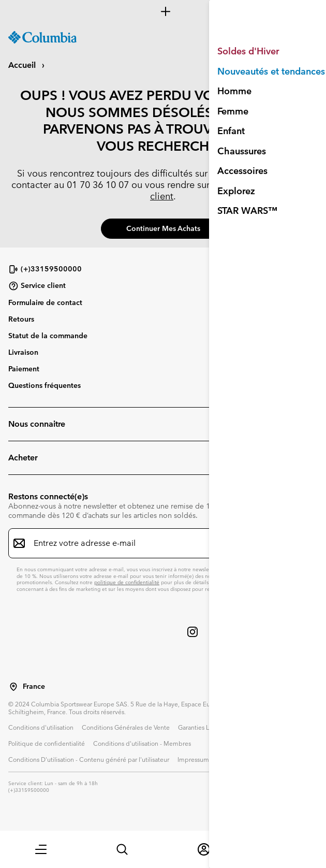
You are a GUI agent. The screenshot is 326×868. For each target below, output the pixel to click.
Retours (21, 319)
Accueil (23, 65)
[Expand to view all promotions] (163, 11)
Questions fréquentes (45, 385)
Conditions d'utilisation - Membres (142, 743)
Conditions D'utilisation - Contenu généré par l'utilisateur (89, 759)
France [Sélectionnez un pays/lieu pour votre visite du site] (34, 686)
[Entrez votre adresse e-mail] (157, 543)
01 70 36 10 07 (98, 185)
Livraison (23, 352)
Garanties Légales (203, 727)
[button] (41, 849)
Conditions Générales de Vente (126, 727)
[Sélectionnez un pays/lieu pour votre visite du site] (13, 687)
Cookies (229, 759)
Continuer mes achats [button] (163, 228)
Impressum (193, 759)
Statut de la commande (48, 336)
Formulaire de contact (45, 302)
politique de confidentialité (127, 582)
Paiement (24, 369)
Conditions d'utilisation (41, 727)
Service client (37, 286)
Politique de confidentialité (47, 743)
